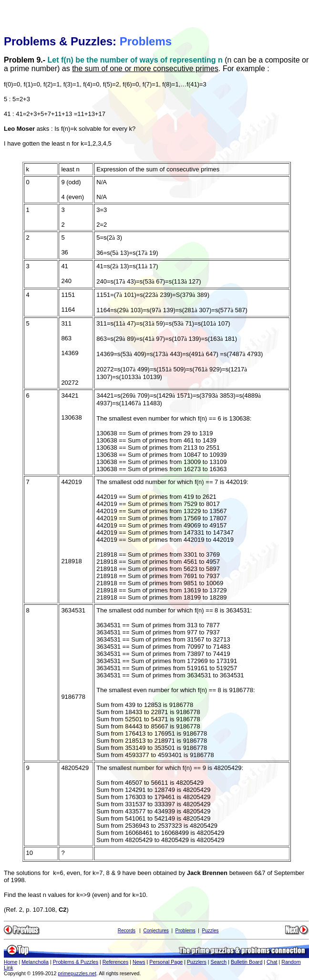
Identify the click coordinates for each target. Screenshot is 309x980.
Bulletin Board (247, 962)
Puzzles (211, 931)
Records (127, 931)
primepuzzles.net (77, 973)
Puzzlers (197, 962)
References (116, 962)
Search (219, 962)
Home (10, 962)
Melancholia (35, 962)
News (139, 962)
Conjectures (156, 931)
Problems (185, 931)
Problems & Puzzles (76, 962)
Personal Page (166, 962)
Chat (272, 962)
